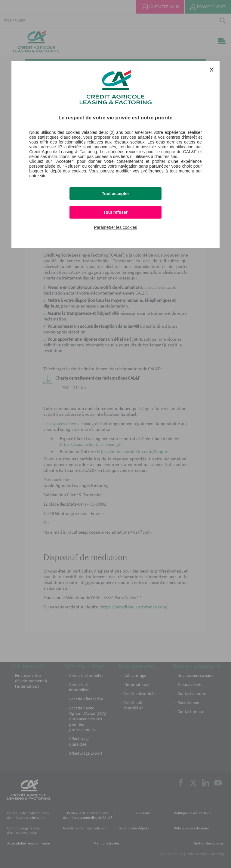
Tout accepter (116, 194)
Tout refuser (116, 212)
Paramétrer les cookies (115, 227)
